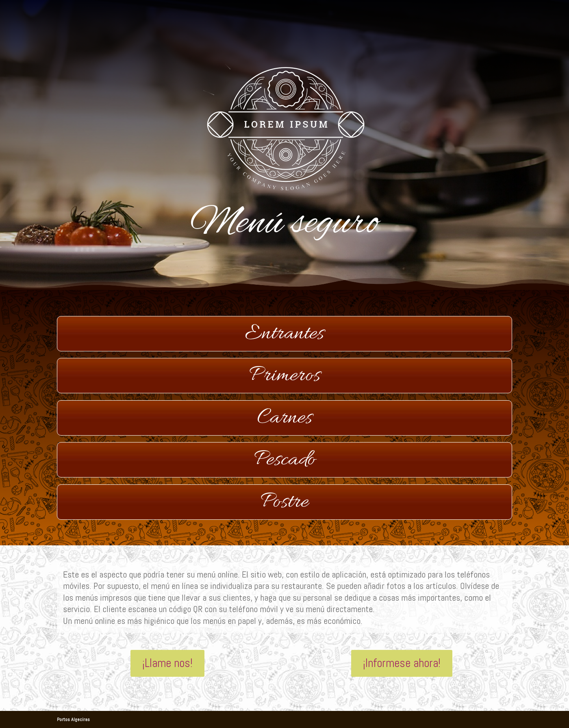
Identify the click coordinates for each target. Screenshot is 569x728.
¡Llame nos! (167, 663)
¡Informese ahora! (402, 663)
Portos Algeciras (73, 719)
